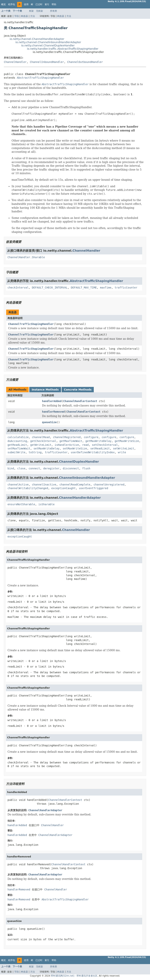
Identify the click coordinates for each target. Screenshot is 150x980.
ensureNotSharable (21, 504)
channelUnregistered (109, 485)
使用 (26, 4)
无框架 (39, 11)
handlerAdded (52, 401)
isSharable (46, 504)
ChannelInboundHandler (47, 62)
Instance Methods (45, 390)
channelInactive (44, 485)
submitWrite (16, 452)
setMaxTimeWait (19, 448)
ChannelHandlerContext (80, 401)
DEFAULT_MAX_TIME (84, 288)
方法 (33, 16)
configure (91, 437)
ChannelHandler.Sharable (26, 257)
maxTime (106, 288)
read (85, 445)
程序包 (12, 4)
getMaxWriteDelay (98, 441)
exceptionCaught (64, 488)
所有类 (54, 11)
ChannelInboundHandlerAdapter (87, 478)
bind (11, 468)
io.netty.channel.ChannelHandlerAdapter (37, 39)
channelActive (18, 485)
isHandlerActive (67, 445)
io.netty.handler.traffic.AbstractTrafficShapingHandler (63, 49)
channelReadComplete (75, 485)
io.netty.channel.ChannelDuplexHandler (48, 45)
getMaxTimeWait (71, 441)
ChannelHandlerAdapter (80, 498)
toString (35, 452)
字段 (17, 16)
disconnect (71, 468)
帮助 (54, 4)
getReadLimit (17, 445)
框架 (31, 11)
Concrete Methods (78, 390)
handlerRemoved (53, 412)
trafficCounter (126, 288)
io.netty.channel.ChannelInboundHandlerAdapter (48, 42)
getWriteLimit (41, 445)
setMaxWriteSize (75, 448)
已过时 (39, 4)
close (21, 468)
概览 (3, 4)
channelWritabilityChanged (28, 488)
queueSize (49, 422)
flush (86, 468)
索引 (47, 4)
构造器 (24, 16)
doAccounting (17, 441)
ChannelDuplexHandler (79, 462)
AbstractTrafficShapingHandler (40, 78)
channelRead (41, 437)
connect (34, 468)
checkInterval (18, 288)
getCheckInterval (43, 441)
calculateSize (18, 437)
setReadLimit (100, 448)
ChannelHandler (15, 62)
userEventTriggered (94, 488)
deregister (51, 468)
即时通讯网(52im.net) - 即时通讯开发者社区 (74, 976)
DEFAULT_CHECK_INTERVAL (50, 288)
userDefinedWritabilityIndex (93, 452)
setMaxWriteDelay (47, 448)
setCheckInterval (105, 445)
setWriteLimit (124, 448)
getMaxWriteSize (127, 441)
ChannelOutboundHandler (85, 62)
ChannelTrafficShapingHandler (31, 324)
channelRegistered (67, 437)
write (122, 452)
